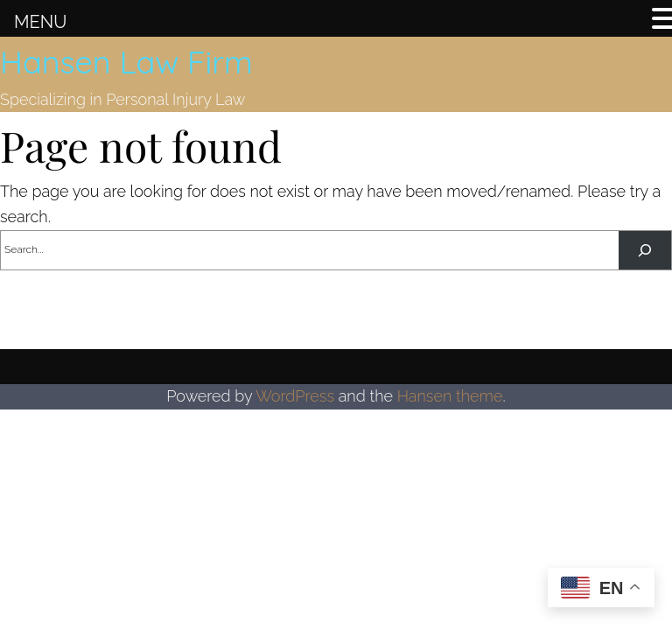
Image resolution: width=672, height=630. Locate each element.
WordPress (295, 396)
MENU (40, 22)
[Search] (645, 250)
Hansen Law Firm (126, 62)
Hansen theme (450, 396)
